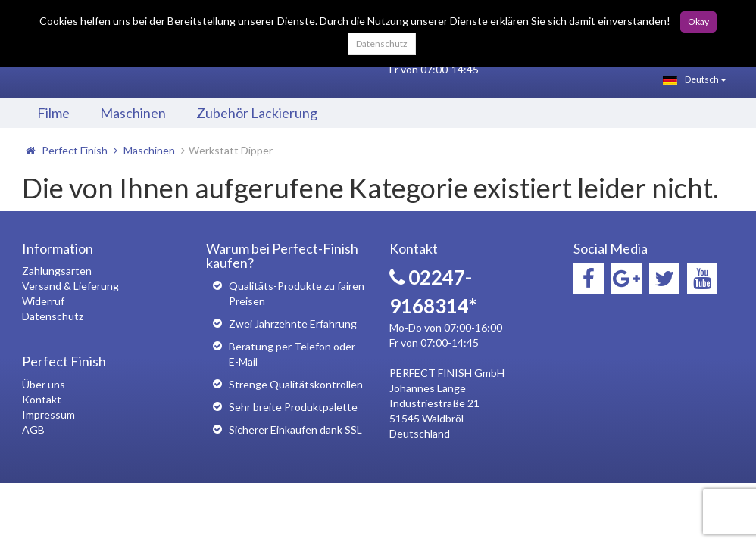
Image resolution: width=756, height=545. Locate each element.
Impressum (48, 414)
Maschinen (133, 113)
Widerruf (43, 301)
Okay (698, 22)
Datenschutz (382, 44)
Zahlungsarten (57, 271)
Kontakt (42, 399)
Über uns (44, 384)
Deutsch (695, 79)
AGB (33, 430)
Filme (53, 113)
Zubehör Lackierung (257, 113)
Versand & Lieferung (70, 286)
